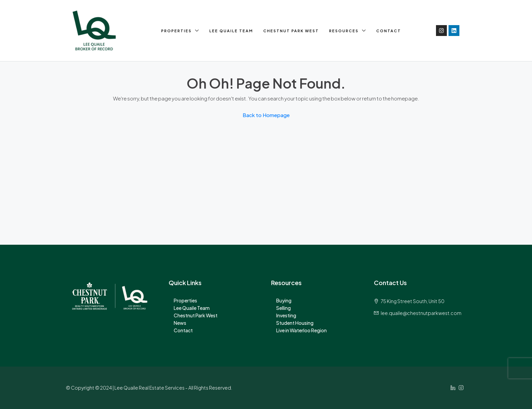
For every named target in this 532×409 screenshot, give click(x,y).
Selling (283, 308)
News (180, 323)
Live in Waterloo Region (301, 330)
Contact (389, 31)
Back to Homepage (266, 115)
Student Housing (295, 323)
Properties (176, 31)
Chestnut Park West (291, 31)
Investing (286, 315)
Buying (284, 300)
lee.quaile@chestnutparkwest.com (421, 313)
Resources (344, 31)
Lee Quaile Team (231, 31)
